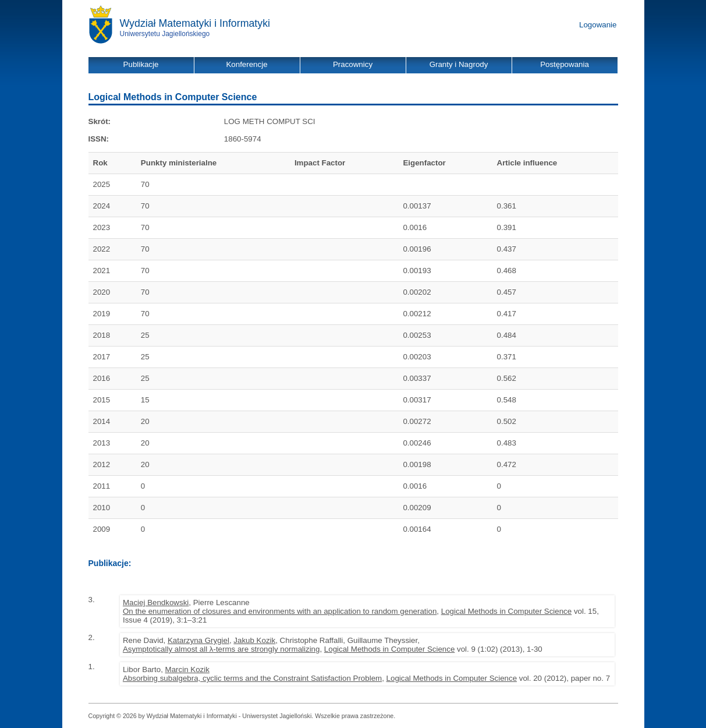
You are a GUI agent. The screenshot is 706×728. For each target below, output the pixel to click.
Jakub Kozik (254, 640)
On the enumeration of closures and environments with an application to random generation (280, 611)
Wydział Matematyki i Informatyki (195, 23)
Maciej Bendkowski (156, 602)
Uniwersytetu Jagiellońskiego (165, 34)
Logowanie (598, 25)
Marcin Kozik (187, 669)
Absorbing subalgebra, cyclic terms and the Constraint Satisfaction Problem (252, 678)
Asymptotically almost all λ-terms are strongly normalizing (221, 649)
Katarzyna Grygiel (198, 640)
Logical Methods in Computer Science (506, 611)
